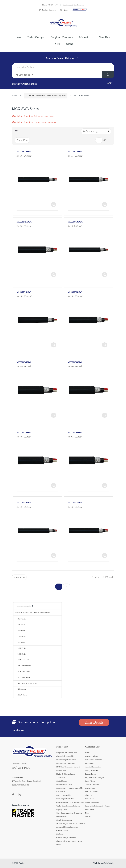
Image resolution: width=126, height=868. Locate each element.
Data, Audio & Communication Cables (70, 788)
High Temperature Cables (65, 799)
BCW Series (21, 619)
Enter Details (94, 722)
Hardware (60, 834)
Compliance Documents (62, 37)
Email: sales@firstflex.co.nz (73, 5)
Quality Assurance (92, 770)
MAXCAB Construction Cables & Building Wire (46, 96)
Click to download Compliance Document (34, 122)
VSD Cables (61, 778)
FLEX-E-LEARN (91, 792)
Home (19, 37)
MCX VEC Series (23, 677)
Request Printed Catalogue (94, 778)
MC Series (20, 642)
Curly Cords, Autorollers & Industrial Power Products (69, 815)
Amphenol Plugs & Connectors (67, 827)
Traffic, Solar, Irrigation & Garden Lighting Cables (68, 808)
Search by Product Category (60, 58)
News (58, 44)
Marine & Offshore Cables (66, 774)
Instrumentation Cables (64, 785)
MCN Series (21, 648)
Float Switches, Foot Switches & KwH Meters (70, 843)
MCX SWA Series (23, 666)
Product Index (90, 788)
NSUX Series (21, 695)
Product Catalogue (48, 10)
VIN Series (20, 631)
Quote (64, 10)
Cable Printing (90, 781)
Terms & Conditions (92, 785)
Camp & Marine (62, 831)
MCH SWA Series (23, 660)
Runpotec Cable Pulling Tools (67, 753)
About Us (103, 37)
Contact (70, 44)
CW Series (20, 625)
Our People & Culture (93, 802)
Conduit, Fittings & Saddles (66, 838)
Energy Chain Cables (64, 795)
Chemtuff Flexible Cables (65, 756)
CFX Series (20, 636)
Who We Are (90, 799)
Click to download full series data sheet (33, 116)
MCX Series (21, 654)
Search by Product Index (24, 84)
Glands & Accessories (64, 820)
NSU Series (21, 689)
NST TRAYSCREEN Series (26, 683)
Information (85, 37)
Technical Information (93, 767)
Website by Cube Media (104, 863)
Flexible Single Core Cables (66, 760)
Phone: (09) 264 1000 (50, 5)
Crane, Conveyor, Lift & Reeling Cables (70, 802)
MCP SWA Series (23, 672)
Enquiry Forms (90, 774)
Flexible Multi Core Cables (66, 763)
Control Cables (62, 781)
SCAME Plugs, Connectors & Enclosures (71, 823)
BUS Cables (61, 792)
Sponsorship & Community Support (98, 806)
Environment (90, 809)
